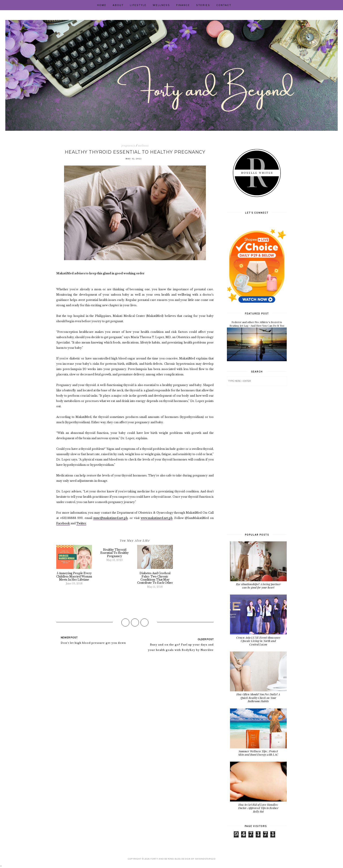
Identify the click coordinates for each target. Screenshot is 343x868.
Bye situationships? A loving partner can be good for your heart (258, 586)
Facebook (63, 523)
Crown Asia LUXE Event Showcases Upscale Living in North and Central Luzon (258, 641)
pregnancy (128, 146)
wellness (143, 146)
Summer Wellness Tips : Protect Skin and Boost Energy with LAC (258, 753)
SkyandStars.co (205, 859)
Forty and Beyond (162, 859)
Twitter (81, 523)
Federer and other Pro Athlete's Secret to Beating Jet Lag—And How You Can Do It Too (257, 324)
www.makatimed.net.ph (157, 518)
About (118, 5)
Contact (224, 5)
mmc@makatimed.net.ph (110, 518)
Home (102, 5)
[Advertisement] (257, 459)
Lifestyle (138, 5)
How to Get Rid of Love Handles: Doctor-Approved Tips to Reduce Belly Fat (258, 808)
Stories (203, 5)
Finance (183, 5)
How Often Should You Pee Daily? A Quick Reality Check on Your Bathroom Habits (258, 698)
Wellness (161, 5)
